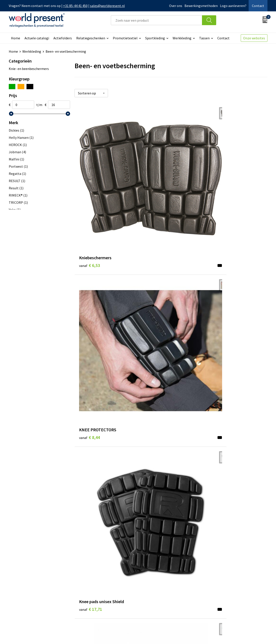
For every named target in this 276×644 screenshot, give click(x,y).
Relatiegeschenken (91, 38)
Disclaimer (257, 634)
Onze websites (254, 38)
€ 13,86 (155, 437)
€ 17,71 (219, 176)
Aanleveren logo (92, 598)
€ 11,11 (219, 265)
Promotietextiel (125, 38)
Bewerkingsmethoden (201, 6)
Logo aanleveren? (233, 6)
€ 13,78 (155, 348)
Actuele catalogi (37, 38)
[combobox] (157, 20)
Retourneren (153, 578)
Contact (258, 6)
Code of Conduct (92, 578)
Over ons (176, 6)
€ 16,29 (91, 519)
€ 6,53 (89, 176)
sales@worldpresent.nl (107, 6)
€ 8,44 (154, 176)
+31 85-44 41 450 (75, 6)
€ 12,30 (219, 348)
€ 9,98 (89, 265)
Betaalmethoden (156, 572)
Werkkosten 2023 (92, 572)
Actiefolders (63, 38)
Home (16, 38)
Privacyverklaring (232, 634)
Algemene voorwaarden (197, 634)
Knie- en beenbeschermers (29, 69)
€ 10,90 (155, 258)
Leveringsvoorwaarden (96, 585)
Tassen (204, 38)
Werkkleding (182, 38)
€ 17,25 (219, 437)
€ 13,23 (91, 348)
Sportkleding (155, 38)
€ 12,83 (91, 430)
